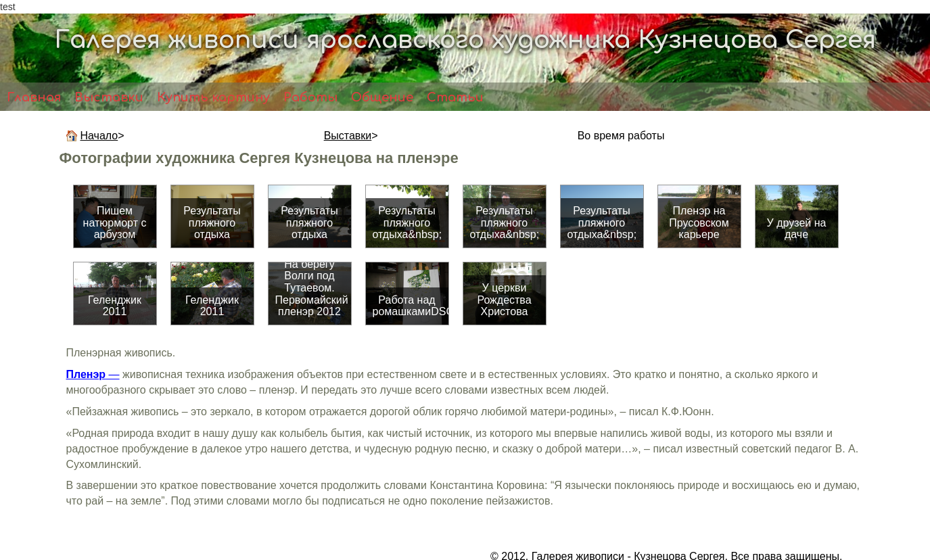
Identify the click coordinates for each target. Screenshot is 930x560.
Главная (34, 97)
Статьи (455, 97)
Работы (310, 97)
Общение (382, 97)
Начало (99, 136)
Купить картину (213, 97)
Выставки (109, 97)
